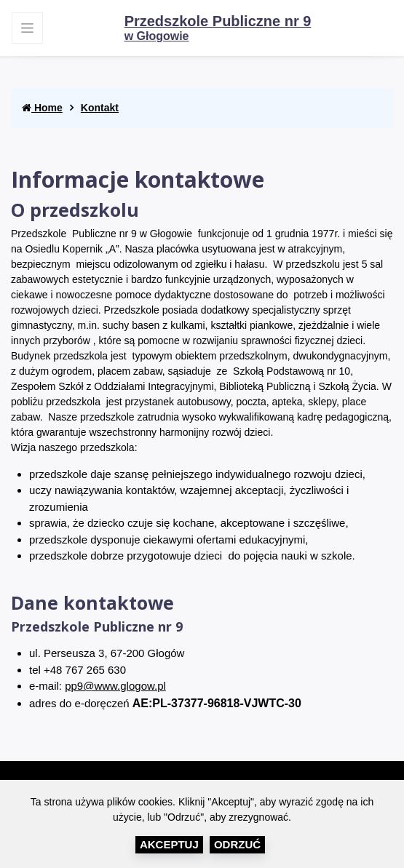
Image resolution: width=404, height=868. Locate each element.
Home (42, 108)
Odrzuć (237, 844)
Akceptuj (169, 844)
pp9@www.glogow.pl (115, 686)
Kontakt (100, 108)
